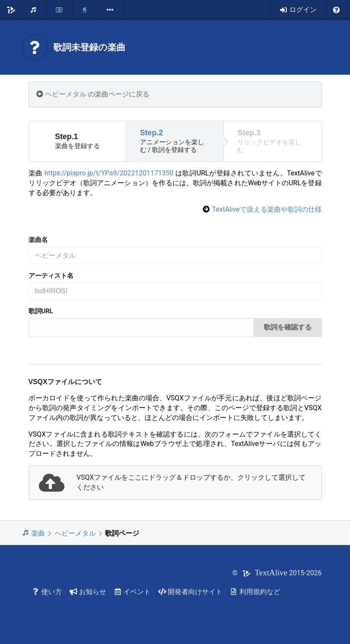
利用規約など (255, 592)
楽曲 (34, 533)
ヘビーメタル (66, 94)
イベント (132, 592)
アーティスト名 (51, 276)
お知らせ (88, 592)
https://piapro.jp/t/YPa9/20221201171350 (109, 173)
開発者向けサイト (190, 592)
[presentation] (175, 483)
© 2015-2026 (277, 573)
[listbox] (111, 10)
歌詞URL (41, 311)
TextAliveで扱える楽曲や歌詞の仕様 (267, 209)
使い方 (47, 592)
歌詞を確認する (288, 327)
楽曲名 (38, 240)
